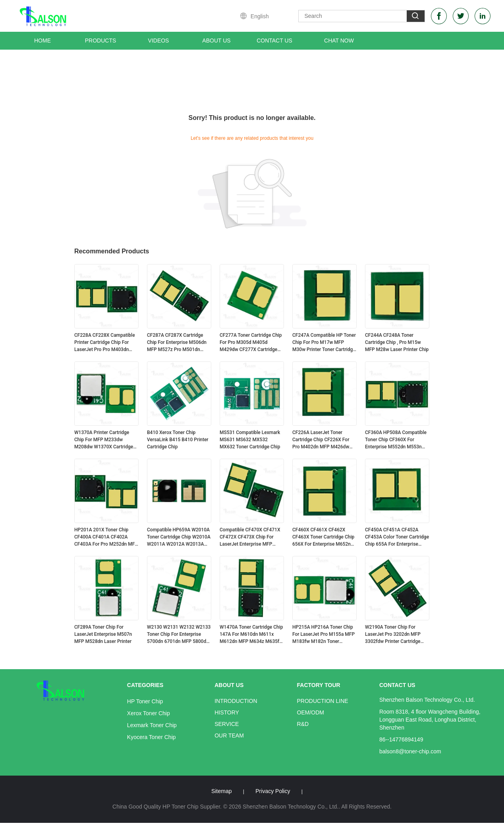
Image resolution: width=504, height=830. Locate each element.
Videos (159, 41)
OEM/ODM (311, 712)
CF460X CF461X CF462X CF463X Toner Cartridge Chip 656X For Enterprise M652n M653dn (323, 537)
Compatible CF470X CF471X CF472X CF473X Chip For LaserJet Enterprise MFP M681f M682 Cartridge (250, 537)
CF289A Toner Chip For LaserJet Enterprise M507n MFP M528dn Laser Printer (103, 634)
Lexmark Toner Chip (152, 725)
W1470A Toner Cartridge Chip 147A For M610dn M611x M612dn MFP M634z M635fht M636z (252, 635)
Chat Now (339, 41)
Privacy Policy (273, 791)
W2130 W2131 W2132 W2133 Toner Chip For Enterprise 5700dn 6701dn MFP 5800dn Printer (179, 635)
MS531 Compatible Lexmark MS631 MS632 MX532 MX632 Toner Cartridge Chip (250, 440)
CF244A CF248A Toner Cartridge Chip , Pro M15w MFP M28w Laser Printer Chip (397, 342)
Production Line (323, 701)
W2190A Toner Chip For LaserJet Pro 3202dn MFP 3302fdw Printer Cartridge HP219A (393, 635)
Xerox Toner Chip (149, 713)
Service (227, 724)
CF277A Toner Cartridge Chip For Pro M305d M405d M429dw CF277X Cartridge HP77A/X (251, 343)
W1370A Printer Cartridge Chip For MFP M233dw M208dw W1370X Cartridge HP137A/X (104, 440)
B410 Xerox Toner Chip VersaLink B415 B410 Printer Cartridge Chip (178, 440)
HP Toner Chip (145, 701)
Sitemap (221, 791)
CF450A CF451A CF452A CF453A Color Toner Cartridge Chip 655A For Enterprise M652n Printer (397, 537)
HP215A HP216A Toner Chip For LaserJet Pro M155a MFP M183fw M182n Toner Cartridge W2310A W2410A (323, 635)
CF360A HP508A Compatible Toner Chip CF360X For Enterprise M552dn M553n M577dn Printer (396, 440)
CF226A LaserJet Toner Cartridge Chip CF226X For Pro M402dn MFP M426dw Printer (321, 440)
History (227, 712)
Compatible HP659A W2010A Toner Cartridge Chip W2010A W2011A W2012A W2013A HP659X (179, 537)
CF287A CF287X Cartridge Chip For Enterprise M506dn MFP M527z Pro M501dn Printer (177, 343)
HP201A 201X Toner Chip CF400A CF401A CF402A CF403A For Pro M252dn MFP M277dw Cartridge (106, 537)
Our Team (229, 735)
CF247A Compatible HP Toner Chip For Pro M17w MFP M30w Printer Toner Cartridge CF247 (324, 343)
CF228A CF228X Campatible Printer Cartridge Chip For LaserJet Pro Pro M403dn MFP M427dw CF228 (105, 343)
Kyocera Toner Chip (152, 737)
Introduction (236, 701)
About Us (216, 41)
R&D (303, 724)
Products (101, 41)
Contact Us (274, 41)
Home (42, 41)
